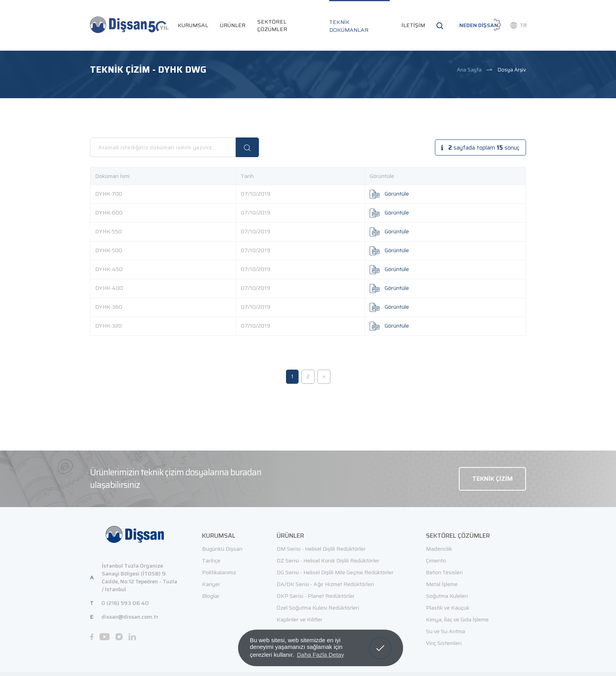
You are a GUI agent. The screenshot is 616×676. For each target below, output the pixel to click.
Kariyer (211, 584)
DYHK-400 (109, 288)
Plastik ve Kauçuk (448, 608)
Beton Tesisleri (444, 572)
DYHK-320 (108, 326)
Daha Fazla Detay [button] (321, 655)
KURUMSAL (193, 25)
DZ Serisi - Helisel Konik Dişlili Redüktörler (328, 561)
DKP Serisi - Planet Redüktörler (316, 596)
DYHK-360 (109, 307)
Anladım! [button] (380, 642)
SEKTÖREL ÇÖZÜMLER (272, 26)
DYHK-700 (109, 194)
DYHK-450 (109, 269)
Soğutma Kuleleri (447, 596)
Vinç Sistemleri (444, 643)
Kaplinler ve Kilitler (300, 619)
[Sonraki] (324, 377)
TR (523, 25)
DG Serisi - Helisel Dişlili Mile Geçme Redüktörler (335, 572)
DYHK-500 (109, 250)
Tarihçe (211, 561)
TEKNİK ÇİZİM (492, 478)
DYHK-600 (109, 213)
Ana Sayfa (469, 70)
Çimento (436, 561)
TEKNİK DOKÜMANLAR (349, 26)
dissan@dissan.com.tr (130, 616)
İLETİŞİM (413, 25)
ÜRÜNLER (233, 25)
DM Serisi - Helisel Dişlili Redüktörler (321, 549)
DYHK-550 (108, 231)
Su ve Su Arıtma (445, 631)
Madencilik (439, 549)
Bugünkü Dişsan (222, 549)
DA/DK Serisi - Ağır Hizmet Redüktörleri (325, 584)
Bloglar (211, 596)
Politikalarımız (219, 572)
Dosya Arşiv (512, 70)
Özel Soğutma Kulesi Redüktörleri (318, 608)
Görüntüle (389, 194)
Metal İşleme (442, 584)
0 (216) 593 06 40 (125, 603)
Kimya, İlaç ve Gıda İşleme (457, 619)
